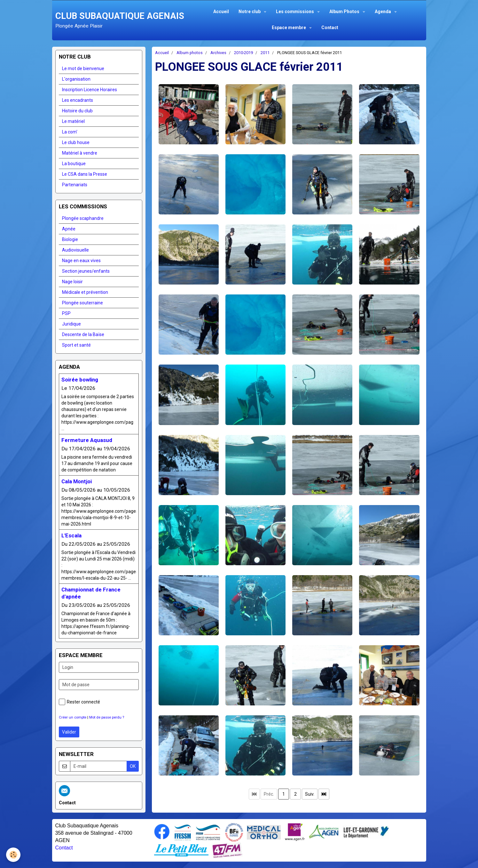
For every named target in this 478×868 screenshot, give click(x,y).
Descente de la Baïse (83, 334)
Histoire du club (77, 111)
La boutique (74, 164)
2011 (265, 53)
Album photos (190, 53)
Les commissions (295, 12)
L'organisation (76, 79)
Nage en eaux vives (81, 261)
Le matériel (73, 121)
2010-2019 (243, 53)
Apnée (69, 229)
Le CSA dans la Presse (85, 174)
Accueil (221, 12)
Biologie (70, 239)
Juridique (71, 324)
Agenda (383, 12)
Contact (330, 28)
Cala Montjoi (77, 481)
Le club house (76, 142)
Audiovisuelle (75, 250)
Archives (218, 53)
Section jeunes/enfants (86, 271)
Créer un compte (73, 717)
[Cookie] (14, 855)
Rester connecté (79, 702)
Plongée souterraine (82, 303)
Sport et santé (76, 345)
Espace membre (289, 28)
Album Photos (345, 12)
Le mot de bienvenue (83, 68)
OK (133, 766)
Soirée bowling (80, 380)
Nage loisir (72, 282)
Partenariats (75, 185)
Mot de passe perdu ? (107, 717)
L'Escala (71, 535)
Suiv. (310, 794)
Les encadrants (78, 100)
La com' (70, 132)
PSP (66, 313)
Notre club (250, 12)
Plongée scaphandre (83, 218)
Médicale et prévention (85, 292)
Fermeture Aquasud (87, 440)
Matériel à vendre (80, 153)
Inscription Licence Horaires (90, 90)
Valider (69, 732)
